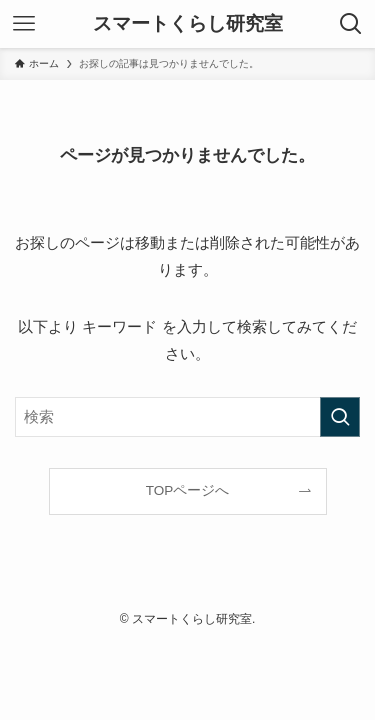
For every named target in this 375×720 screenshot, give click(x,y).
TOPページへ (188, 490)
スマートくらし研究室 (188, 24)
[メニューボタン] (24, 24)
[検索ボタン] (351, 24)
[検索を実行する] (340, 417)
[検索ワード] (187, 417)
